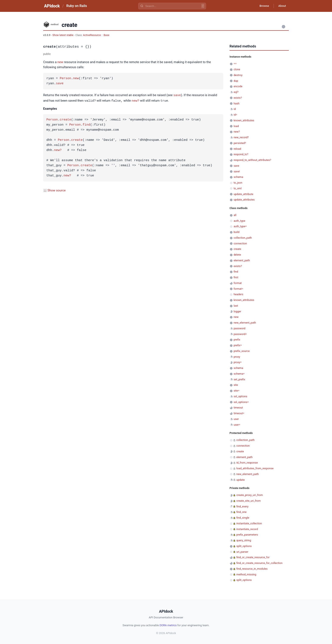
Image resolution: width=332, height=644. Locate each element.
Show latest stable (63, 35)
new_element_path (245, 323)
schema (238, 177)
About (281, 6)
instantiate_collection (249, 523)
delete (237, 255)
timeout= (239, 413)
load (236, 126)
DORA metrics (168, 625)
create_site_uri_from (248, 501)
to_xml (238, 188)
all (235, 215)
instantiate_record (247, 529)
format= (238, 289)
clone (237, 69)
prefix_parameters (247, 535)
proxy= (238, 362)
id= (235, 115)
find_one (241, 512)
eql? (236, 92)
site (236, 385)
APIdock (52, 6)
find (86, 125)
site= (237, 391)
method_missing (246, 574)
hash (237, 103)
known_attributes (244, 120)
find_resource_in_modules (252, 569)
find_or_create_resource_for (253, 557)
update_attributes (244, 200)
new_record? (241, 137)
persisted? (240, 143)
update (240, 480)
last (236, 306)
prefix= (238, 345)
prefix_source (242, 351)
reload (237, 149)
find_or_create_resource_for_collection (259, 563)
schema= (239, 374)
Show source (57, 190)
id (235, 109)
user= (237, 425)
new (60, 62)
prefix (237, 340)
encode (238, 86)
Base (106, 35)
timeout (238, 408)
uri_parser (242, 552)
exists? (238, 98)
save (60, 84)
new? (136, 100)
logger (237, 311)
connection (240, 243)
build (237, 232)
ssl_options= (241, 402)
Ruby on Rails (77, 6)
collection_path (243, 238)
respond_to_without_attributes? (252, 160)
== (235, 64)
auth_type (239, 221)
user (236, 419)
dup (236, 81)
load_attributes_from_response (255, 468)
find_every (242, 506)
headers (238, 294)
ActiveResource (92, 35)
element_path (242, 260)
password (239, 328)
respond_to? (241, 154)
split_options (244, 546)
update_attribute (243, 194)
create (65, 119)
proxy (237, 357)
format (238, 283)
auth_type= (240, 226)
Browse (262, 6)
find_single (243, 518)
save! (237, 171)
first (236, 277)
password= (240, 334)
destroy (238, 75)
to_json (238, 183)
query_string (244, 540)
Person (65, 79)
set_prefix (239, 379)
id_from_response (247, 463)
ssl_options (240, 396)
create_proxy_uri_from (250, 495)
